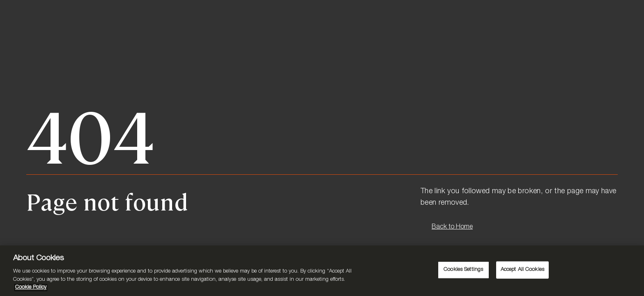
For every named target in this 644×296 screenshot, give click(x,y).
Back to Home (452, 227)
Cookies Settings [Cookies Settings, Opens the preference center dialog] (463, 270)
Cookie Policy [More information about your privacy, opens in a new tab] (31, 288)
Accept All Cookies (522, 270)
